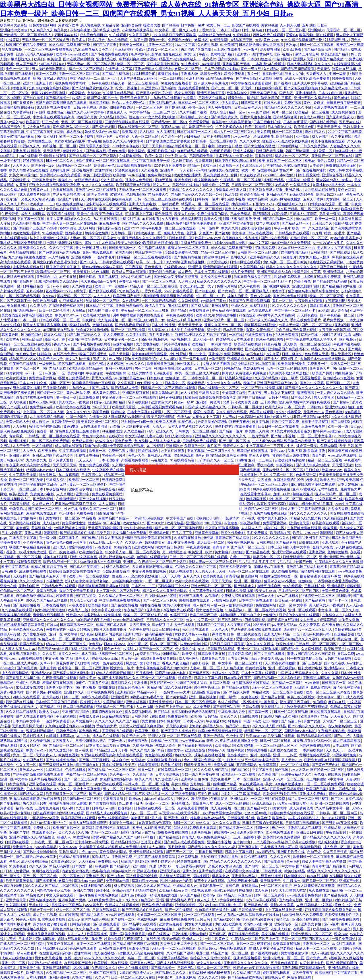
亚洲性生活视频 (28, 683)
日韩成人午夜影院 (304, 214)
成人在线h (89, 654)
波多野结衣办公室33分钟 (235, 156)
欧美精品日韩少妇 (170, 547)
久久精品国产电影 (247, 973)
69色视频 (282, 770)
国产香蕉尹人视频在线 (23, 678)
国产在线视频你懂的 (79, 59)
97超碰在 (190, 98)
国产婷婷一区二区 (50, 393)
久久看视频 (150, 170)
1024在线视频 (317, 876)
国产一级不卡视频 (193, 359)
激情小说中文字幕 (216, 185)
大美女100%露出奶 (24, 175)
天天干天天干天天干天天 (179, 944)
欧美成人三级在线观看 (130, 272)
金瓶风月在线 (323, 547)
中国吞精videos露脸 (45, 818)
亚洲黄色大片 (283, 170)
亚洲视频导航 (113, 799)
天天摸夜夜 (87, 861)
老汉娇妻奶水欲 (87, 180)
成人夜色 (185, 272)
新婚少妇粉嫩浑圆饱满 (49, 93)
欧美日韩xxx (208, 948)
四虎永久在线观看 (27, 697)
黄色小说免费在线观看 (328, 141)
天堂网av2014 (314, 412)
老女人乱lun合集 (78, 359)
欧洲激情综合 (222, 344)
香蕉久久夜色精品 (260, 330)
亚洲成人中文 (193, 939)
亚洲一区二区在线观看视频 (258, 649)
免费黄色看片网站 (43, 378)
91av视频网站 (133, 929)
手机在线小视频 (233, 199)
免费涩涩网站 (130, 281)
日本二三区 (28, 320)
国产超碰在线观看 (106, 924)
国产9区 (337, 799)
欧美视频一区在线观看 (317, 35)
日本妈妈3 (315, 407)
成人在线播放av (106, 953)
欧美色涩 (54, 59)
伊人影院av (230, 103)
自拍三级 (314, 852)
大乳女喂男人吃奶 (293, 890)
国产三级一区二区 (225, 88)
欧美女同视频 (16, 378)
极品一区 (83, 127)
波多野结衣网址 (81, 489)
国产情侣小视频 (283, 436)
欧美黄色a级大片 (64, 861)
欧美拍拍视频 (172, 765)
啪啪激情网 (352, 774)
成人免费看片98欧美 (35, 194)
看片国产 (13, 199)
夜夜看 (356, 552)
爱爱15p (292, 35)
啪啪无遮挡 (164, 180)
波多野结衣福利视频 (25, 523)
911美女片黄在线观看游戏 (291, 431)
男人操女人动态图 (84, 600)
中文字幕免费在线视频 (149, 571)
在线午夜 (255, 393)
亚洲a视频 (342, 325)
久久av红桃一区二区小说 (297, 248)
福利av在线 (310, 335)
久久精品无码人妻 (335, 88)
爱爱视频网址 (271, 49)
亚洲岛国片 (294, 190)
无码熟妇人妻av (71, 243)
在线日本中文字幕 (149, 252)
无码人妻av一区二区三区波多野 (46, 40)
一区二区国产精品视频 (23, 296)
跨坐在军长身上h (207, 687)
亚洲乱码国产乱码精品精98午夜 (210, 78)
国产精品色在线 (258, 552)
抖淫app (292, 45)
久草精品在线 (129, 291)
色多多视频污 (238, 755)
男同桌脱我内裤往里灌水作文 (56, 262)
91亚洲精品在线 (72, 301)
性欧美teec (74, 615)
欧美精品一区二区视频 (312, 112)
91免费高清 (268, 765)
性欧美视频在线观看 (16, 615)
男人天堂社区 (341, 354)
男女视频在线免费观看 (130, 533)
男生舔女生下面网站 (67, 905)
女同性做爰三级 (40, 141)
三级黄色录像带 (45, 180)
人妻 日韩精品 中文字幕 (315, 905)
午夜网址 (89, 320)
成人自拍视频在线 (285, 571)
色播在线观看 (63, 190)
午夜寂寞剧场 (335, 301)
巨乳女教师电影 (310, 668)
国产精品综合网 (286, 117)
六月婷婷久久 (265, 209)
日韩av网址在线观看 (245, 262)
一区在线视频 (43, 446)
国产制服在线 (206, 291)
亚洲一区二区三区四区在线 (79, 74)
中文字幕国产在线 (329, 499)
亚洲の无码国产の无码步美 (53, 455)
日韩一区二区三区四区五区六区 (306, 939)
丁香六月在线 (152, 291)
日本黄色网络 (16, 784)
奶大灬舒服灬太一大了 (198, 286)
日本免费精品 (241, 214)
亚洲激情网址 (334, 272)
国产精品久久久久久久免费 (143, 223)
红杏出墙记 (56, 112)
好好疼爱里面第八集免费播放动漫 (331, 910)
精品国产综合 (11, 127)
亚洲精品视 (336, 586)
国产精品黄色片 (32, 895)
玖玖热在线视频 (345, 69)
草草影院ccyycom (145, 881)
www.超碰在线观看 (179, 291)
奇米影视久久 (316, 132)
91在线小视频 (223, 639)
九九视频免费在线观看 (47, 417)
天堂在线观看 (47, 591)
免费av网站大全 (160, 175)
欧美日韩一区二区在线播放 (279, 426)
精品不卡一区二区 (267, 557)
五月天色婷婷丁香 (248, 837)
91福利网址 (283, 59)
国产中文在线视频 (275, 238)
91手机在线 (295, 658)
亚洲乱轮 (190, 871)
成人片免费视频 (243, 272)
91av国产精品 (265, 852)
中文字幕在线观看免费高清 (54, 117)
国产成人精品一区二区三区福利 (93, 156)
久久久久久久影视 (260, 644)
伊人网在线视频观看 (79, 707)
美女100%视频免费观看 (150, 354)
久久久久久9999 (79, 412)
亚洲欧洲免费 (122, 857)
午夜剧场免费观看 (234, 948)
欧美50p (209, 895)
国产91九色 (343, 736)
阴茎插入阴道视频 (239, 378)
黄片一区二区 (283, 112)
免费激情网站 (266, 605)
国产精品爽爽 (250, 470)
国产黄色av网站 (142, 963)
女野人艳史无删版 (217, 364)
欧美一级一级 (326, 219)
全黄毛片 (293, 861)
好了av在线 (51, 122)
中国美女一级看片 (133, 45)
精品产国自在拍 (88, 765)
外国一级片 (197, 107)
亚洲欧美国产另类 (236, 64)
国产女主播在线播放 (260, 146)
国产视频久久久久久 (171, 973)
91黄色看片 (187, 422)
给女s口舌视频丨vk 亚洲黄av (137, 88)
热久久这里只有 (61, 750)
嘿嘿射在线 (107, 687)
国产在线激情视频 (125, 605)
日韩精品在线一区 (37, 286)
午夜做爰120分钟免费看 (224, 721)
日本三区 (274, 547)
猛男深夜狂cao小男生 (280, 581)
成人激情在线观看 (69, 446)
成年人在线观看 (268, 223)
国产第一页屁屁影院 (95, 760)
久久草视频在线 (252, 267)
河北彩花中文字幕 (139, 214)
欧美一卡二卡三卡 (150, 262)
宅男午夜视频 (140, 629)
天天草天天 (52, 151)
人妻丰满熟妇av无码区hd (139, 78)
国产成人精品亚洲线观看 (210, 306)
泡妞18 (47, 349)
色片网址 (116, 359)
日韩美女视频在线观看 (117, 262)
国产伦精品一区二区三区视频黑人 (26, 35)
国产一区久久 (11, 876)
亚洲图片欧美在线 (161, 151)
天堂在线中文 (39, 905)
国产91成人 (89, 262)
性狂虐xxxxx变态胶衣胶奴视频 (153, 117)
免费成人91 (42, 828)
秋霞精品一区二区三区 (54, 272)
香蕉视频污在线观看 (118, 731)
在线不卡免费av (66, 354)
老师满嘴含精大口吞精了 (94, 49)
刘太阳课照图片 (337, 40)
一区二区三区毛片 (150, 107)
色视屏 (192, 233)
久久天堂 (50, 654)
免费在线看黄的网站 (213, 214)
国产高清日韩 (291, 721)
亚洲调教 (102, 668)
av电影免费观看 (260, 310)
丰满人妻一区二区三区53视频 (147, 784)
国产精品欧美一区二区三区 (63, 745)
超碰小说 (103, 890)
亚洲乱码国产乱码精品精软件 (135, 890)
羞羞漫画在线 (42, 528)
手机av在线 (266, 465)
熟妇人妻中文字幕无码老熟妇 (303, 509)
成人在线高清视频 (347, 741)
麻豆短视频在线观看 (326, 712)
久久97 (157, 383)
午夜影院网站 (56, 489)
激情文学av (88, 678)
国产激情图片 (23, 281)
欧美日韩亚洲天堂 (97, 175)
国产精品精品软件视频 (339, 286)
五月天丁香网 (314, 199)
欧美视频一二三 (42, 204)
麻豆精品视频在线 (116, 716)
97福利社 (118, 194)
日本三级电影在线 (267, 122)
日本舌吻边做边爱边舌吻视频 (261, 45)
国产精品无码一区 (296, 223)
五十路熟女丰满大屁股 (266, 190)
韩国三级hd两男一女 (103, 98)
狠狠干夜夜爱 (240, 422)
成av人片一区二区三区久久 (234, 132)
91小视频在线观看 (281, 832)
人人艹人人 (102, 296)
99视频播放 (55, 581)
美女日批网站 (17, 306)
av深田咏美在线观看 (59, 330)
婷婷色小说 (217, 750)
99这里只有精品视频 (119, 93)
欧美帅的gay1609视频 (129, 175)
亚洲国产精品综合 (76, 712)
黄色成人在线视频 (239, 209)
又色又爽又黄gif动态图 (39, 199)
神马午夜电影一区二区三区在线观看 (103, 161)
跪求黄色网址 (263, 54)
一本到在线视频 (312, 750)
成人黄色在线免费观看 (17, 431)
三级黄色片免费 (48, 808)
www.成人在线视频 (343, 455)
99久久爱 (273, 354)
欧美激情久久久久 (33, 248)
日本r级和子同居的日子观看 (57, 702)
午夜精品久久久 (104, 968)
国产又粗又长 (23, 103)
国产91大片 (156, 523)
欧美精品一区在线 (289, 600)
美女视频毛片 (271, 707)
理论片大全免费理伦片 (130, 103)
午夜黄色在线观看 (180, 315)
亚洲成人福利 (20, 455)
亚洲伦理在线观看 (53, 156)
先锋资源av (17, 509)
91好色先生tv (26, 354)
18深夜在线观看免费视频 (322, 277)
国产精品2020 (223, 919)
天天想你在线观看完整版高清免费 (107, 199)
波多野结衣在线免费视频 (35, 397)
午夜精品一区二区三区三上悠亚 (145, 310)
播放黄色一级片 (122, 668)
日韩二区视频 (220, 683)
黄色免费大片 (107, 726)
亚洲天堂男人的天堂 (95, 146)
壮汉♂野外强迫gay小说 (311, 417)
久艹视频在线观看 (152, 248)
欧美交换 (189, 654)
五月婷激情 (145, 673)
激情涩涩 (283, 919)
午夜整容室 (95, 373)
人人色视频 (145, 707)
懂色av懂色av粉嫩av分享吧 (103, 267)
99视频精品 (233, 368)
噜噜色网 (20, 88)
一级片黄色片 (259, 436)
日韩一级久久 (292, 354)
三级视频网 (202, 639)
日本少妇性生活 (259, 59)
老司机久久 (239, 257)
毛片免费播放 (334, 320)
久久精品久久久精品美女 (49, 30)
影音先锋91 (237, 98)
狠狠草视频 (328, 620)
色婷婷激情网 (338, 552)
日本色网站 (97, 364)
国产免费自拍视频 (27, 605)
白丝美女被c (48, 451)
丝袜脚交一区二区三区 (103, 301)
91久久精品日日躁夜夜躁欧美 (174, 35)
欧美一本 (249, 170)
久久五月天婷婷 (335, 852)
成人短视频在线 (344, 112)
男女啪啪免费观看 (288, 277)
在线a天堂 (116, 436)
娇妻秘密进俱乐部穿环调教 (321, 576)
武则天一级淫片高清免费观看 (223, 74)
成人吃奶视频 (328, 842)
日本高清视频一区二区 (77, 625)
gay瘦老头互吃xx (214, 301)
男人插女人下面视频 (280, 393)
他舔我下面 (179, 615)
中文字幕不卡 (262, 770)
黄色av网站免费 (78, 393)
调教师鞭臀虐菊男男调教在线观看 (168, 296)
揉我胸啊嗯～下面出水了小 (252, 204)
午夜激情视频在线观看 (60, 678)
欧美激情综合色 (91, 552)
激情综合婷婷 (103, 325)
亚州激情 (303, 136)
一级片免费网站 (344, 939)
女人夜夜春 (170, 219)
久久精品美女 (300, 185)
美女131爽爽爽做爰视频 (284, 784)
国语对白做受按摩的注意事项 (270, 98)
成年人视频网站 (33, 214)
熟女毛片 (209, 59)
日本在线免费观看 (101, 692)
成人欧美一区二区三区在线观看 (308, 344)
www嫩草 (251, 49)
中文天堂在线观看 (60, 895)
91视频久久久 (30, 146)
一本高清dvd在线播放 (269, 64)
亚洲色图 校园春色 (27, 151)
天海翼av (79, 310)
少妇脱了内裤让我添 (336, 335)
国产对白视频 (33, 98)
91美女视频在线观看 (107, 784)
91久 (86, 185)
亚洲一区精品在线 (343, 789)
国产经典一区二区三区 (248, 547)
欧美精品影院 (258, 199)
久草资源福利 (23, 112)
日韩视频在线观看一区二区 (329, 204)
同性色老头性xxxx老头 (27, 629)
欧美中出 (66, 180)
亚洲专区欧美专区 (60, 687)
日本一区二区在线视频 (291, 712)
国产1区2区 (218, 934)
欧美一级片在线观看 (108, 663)
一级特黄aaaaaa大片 (175, 692)
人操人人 (159, 426)
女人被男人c (309, 620)
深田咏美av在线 (66, 35)
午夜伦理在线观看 (309, 301)
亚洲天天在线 (170, 871)
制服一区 (263, 828)
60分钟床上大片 (189, 364)
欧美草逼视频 (97, 934)
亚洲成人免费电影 (143, 204)
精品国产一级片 (116, 475)
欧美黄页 (33, 122)
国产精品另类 (86, 596)
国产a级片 (331, 924)
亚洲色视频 (317, 552)
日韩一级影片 (209, 228)
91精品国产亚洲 (241, 40)
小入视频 (252, 238)
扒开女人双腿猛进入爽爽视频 (45, 325)
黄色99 (209, 257)
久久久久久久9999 (212, 977)
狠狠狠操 (306, 581)
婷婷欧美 (185, 678)
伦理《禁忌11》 (161, 866)
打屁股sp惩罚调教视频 (287, 789)
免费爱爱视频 (200, 122)
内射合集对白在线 (76, 871)
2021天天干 (101, 407)
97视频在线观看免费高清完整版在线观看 (112, 755)
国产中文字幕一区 (232, 59)
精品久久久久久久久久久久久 (219, 281)
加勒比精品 (101, 857)
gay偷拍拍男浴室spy (346, 238)
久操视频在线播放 (188, 538)
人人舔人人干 (252, 528)
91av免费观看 (210, 64)
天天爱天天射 (343, 465)
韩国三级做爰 (33, 339)
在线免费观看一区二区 (175, 770)
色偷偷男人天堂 (317, 354)
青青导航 (16, 436)
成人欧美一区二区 (211, 542)
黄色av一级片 (184, 402)
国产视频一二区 (339, 383)
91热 (258, 40)
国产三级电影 (312, 663)
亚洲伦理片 (119, 697)
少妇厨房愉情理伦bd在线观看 (151, 373)
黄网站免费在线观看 (315, 755)
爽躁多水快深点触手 (70, 141)
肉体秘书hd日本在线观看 (235, 339)
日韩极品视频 (80, 924)
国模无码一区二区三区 (74, 296)
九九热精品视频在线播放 (27, 257)
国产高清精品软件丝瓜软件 (93, 88)
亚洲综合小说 (333, 175)
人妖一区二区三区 (145, 136)
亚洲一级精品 (214, 736)
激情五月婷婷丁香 (211, 93)
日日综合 (313, 470)
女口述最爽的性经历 (289, 480)
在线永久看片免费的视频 (283, 103)
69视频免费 (219, 40)
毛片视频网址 (181, 339)
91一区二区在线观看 (294, 765)
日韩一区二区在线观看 (317, 45)
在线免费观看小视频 (243, 881)
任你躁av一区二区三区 (17, 591)
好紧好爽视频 (33, 161)
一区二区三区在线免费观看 (324, 784)
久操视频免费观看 (135, 460)
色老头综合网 (306, 475)
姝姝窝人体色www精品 (103, 132)
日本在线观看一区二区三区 (139, 127)
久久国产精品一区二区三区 (298, 209)
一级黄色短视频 (270, 876)
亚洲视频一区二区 (317, 944)
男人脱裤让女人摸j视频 (157, 132)
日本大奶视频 (348, 484)
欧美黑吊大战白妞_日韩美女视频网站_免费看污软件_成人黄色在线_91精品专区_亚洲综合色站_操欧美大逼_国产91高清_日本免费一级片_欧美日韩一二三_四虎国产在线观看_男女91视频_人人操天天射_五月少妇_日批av (164, 25)
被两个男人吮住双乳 (273, 518)
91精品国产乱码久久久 (84, 335)
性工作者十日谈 (131, 803)
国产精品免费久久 (225, 117)
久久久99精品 (231, 383)
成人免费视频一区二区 (115, 320)
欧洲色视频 (183, 180)
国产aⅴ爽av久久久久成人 (307, 726)
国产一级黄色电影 (63, 552)
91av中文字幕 (185, 45)
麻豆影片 (290, 257)
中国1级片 (166, 977)
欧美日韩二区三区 (330, 194)
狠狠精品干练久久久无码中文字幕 (201, 335)
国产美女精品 (177, 697)
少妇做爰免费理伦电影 (182, 252)
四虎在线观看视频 (52, 919)
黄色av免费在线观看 (95, 465)
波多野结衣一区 (204, 663)
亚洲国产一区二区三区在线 (332, 156)
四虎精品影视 (345, 634)
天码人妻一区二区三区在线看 (174, 948)
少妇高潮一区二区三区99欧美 (215, 141)
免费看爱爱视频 (275, 523)
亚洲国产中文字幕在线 (236, 223)
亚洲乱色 (128, 895)
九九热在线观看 (106, 219)
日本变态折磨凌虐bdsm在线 (236, 161)
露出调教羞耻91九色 (107, 712)
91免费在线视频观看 (177, 83)
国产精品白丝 (50, 707)
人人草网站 (65, 494)
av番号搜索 (217, 359)
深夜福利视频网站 (155, 339)
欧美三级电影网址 (109, 214)
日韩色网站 (88, 277)
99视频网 (102, 866)
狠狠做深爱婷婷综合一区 (279, 576)
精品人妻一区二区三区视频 (308, 799)
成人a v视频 (319, 953)
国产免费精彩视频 (188, 257)
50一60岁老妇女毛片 (329, 243)
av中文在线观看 (173, 451)
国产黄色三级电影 (334, 267)
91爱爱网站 (77, 93)
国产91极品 (101, 388)
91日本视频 (261, 422)
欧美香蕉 (331, 528)
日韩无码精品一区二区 (300, 557)
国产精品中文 (258, 808)
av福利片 (79, 98)
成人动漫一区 (204, 339)
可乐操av (110, 238)
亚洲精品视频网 (193, 262)
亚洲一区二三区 (161, 45)
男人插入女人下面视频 (335, 248)
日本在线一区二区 (208, 368)
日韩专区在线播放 (212, 98)
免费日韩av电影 (118, 881)
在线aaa (52, 625)
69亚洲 (21, 185)
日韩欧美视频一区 (148, 233)
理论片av (341, 934)
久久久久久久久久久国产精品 (118, 721)
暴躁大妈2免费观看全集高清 (196, 828)
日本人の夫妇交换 (33, 383)
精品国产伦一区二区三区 (263, 731)
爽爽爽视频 (306, 393)
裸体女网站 (235, 349)
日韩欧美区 (319, 252)
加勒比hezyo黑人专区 (329, 185)
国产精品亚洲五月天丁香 (311, 538)
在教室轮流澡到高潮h (270, 504)
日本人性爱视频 (168, 774)
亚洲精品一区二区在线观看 (96, 190)
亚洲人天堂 (33, 533)
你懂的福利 (28, 518)
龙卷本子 (282, 185)
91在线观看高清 (183, 460)
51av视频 (159, 625)
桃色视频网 (101, 272)
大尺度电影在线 (148, 344)
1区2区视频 (250, 702)
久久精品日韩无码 (113, 117)
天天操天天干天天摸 (216, 277)
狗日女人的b (295, 74)
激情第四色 (200, 799)
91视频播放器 (112, 431)
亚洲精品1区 (240, 799)
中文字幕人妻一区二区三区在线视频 (70, 223)
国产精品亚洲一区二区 (61, 562)
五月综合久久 (322, 223)
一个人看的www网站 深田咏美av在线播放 (208, 170)
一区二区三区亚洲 (178, 412)
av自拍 (41, 112)
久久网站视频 (122, 465)
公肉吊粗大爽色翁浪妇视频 (50, 88)
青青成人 (189, 837)
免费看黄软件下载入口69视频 (68, 629)
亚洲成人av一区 (32, 770)
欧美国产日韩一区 (67, 828)
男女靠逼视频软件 (295, 953)
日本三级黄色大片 (248, 107)
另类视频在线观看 (281, 736)
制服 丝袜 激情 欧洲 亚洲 (242, 219)
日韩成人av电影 (104, 808)
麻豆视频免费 (110, 223)
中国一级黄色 (77, 417)
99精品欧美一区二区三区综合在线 (278, 692)
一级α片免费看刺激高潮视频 (222, 813)
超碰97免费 (113, 939)
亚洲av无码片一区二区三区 (224, 320)
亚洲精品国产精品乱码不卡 (289, 349)
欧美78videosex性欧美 (73, 54)
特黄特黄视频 (256, 668)
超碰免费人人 (117, 112)
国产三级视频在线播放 (56, 765)
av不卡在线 (68, 277)
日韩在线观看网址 (94, 426)
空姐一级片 (290, 378)
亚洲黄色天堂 (300, 523)
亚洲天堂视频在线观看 (331, 107)
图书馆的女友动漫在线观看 (299, 615)
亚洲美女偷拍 (237, 455)
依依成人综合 (166, 745)
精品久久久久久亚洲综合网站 (165, 591)
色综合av (94, 93)
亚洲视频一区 (229, 165)
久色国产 (206, 233)
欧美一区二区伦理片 (55, 310)
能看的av (91, 446)
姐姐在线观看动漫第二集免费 (313, 484)
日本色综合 (155, 378)
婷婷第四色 (68, 228)
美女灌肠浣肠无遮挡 (50, 610)
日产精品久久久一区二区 (216, 460)
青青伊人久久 (234, 446)
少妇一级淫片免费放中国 (203, 760)
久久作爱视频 (40, 741)
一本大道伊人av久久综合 (336, 393)
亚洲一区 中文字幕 (293, 605)
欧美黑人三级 (166, 422)
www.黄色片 (242, 136)
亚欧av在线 (8, 586)
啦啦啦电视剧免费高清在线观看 (148, 538)
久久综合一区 (172, 136)
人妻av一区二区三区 (85, 238)
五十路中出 (242, 842)
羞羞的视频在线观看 (42, 513)
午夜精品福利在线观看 (229, 310)
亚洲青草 (167, 170)
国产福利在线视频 (323, 122)
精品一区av (237, 112)
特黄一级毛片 (335, 233)
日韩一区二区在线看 (276, 741)
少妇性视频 (178, 354)
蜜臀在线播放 (168, 74)
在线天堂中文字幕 (119, 69)
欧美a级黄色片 (352, 209)
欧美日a (40, 59)
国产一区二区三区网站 (160, 600)
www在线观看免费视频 (304, 895)
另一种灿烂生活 (174, 552)
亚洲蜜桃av (316, 30)
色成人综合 (218, 112)
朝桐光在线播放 (191, 596)
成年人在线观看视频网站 (115, 673)
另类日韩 (104, 533)
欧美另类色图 (305, 127)
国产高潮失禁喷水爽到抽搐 (74, 673)
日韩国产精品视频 (330, 59)
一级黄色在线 (249, 697)
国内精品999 (216, 455)
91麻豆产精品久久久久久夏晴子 (143, 238)
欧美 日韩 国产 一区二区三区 (281, 161)
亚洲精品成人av (185, 886)
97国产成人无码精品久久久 (268, 320)
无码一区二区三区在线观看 (82, 122)
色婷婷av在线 (195, 789)
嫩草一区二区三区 (131, 64)
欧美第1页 (130, 132)
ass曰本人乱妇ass (52, 64)
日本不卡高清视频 (315, 422)
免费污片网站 (227, 286)
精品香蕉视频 (149, 765)
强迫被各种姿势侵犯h (93, 330)
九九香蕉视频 (69, 475)
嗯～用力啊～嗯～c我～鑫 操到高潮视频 (224, 605)
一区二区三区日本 (30, 489)
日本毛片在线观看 (217, 136)
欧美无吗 (329, 639)
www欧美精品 (46, 847)
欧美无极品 (196, 383)
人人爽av (229, 417)
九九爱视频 (155, 446)
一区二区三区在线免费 (184, 736)
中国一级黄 (338, 74)
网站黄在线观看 (262, 412)
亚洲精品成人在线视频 (244, 359)
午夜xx (204, 54)
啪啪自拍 (45, 354)
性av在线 (71, 509)
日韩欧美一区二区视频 (246, 407)
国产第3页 (223, 233)
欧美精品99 (285, 136)
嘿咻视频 (8, 219)
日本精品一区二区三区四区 (199, 103)
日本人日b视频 (229, 30)
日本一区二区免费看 (288, 132)
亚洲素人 (130, 562)
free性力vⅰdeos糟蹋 (139, 528)
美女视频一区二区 (340, 199)
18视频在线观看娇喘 (152, 557)
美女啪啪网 (76, 373)
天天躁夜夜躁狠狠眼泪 (105, 528)
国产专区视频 (86, 687)
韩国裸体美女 (155, 542)
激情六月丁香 (156, 306)
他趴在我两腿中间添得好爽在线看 (305, 402)
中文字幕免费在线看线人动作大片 (312, 339)
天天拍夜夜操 (308, 315)
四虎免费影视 (89, 397)
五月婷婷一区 (122, 233)
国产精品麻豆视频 (236, 687)
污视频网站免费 (225, 600)
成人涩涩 (245, 504)
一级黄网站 (48, 364)
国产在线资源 (341, 252)
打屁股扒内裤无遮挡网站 (280, 716)
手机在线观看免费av (196, 243)
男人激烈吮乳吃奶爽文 (49, 69)
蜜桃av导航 (198, 934)
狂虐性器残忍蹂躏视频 (327, 262)
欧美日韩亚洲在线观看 (134, 185)
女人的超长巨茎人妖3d (174, 349)
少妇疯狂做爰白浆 (116, 571)
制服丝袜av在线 (110, 228)
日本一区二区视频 (247, 779)
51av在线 (249, 518)
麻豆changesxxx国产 (89, 881)
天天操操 (265, 480)
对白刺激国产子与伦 (198, 127)
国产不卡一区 (338, 600)
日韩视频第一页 (334, 683)
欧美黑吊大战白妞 (97, 315)
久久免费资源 (83, 286)
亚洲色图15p (181, 803)
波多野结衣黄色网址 (25, 654)
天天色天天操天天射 (27, 726)
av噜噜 (52, 243)
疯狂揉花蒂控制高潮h (163, 64)
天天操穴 (324, 69)
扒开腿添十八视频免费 (77, 513)
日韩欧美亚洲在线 (212, 654)
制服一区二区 (184, 823)
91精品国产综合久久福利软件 (170, 687)
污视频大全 (160, 460)
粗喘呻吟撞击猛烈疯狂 (67, 306)
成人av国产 (320, 136)
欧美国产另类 (87, 117)
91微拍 (242, 460)
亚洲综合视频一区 (189, 905)
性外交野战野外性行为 (281, 794)
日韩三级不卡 (252, 103)
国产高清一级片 (28, 368)
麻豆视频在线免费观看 (178, 919)
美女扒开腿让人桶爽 (315, 257)
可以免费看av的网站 (191, 866)
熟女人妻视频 (185, 93)
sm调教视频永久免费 (70, 528)
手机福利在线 (130, 219)
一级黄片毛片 (125, 639)
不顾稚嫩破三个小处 (193, 117)
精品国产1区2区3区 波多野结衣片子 (36, 359)
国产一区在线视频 (179, 910)
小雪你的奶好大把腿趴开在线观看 (72, 209)
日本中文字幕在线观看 (212, 272)
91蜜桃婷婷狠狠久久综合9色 (57, 281)
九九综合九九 (79, 388)
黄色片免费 (326, 161)
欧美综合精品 (80, 325)
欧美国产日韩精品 (252, 397)
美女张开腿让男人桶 (91, 248)
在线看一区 (98, 417)
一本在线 (236, 335)
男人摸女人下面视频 (74, 402)
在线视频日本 (275, 977)
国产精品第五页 (105, 45)
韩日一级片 (147, 770)
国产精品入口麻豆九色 (235, 895)
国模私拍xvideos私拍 (171, 673)
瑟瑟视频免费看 (127, 170)
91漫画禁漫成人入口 (290, 204)
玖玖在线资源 (250, 175)
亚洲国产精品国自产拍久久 (278, 383)
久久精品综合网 (336, 518)
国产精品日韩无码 (125, 842)
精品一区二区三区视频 (86, 69)
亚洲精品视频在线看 (46, 779)
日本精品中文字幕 (100, 306)
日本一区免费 (46, 74)
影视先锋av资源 (121, 499)
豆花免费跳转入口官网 (221, 175)
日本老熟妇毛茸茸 (238, 678)
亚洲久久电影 (84, 890)
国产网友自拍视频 (103, 803)
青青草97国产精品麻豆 (17, 136)
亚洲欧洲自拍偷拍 (306, 286)
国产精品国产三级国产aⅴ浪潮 (35, 228)
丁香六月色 (207, 30)
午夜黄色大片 (40, 190)
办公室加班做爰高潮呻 (222, 528)
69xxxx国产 (9, 194)
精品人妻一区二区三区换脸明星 (135, 83)
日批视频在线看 (17, 842)
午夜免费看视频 (199, 547)
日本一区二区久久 (60, 161)
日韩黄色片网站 (62, 929)
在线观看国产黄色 (78, 963)
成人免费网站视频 (99, 639)
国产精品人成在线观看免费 (107, 813)
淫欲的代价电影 (208, 518)
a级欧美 (335, 958)
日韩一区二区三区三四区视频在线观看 (164, 199)
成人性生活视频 (45, 915)
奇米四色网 (304, 562)
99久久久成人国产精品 (269, 726)
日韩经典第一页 (211, 886)
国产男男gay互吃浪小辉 (154, 93)
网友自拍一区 (348, 639)
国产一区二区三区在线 (159, 281)
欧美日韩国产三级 (204, 615)
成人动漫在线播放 (35, 861)
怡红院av (96, 644)
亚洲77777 (132, 228)
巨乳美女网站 (50, 518)
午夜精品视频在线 (23, 252)
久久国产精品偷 (267, 378)
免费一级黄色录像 (336, 591)
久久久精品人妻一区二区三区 (121, 596)
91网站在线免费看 (46, 871)
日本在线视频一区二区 (194, 132)
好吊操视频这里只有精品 (251, 683)
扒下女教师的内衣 (229, 127)
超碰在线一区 (275, 528)
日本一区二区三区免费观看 (196, 702)
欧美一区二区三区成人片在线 (198, 373)
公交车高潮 (126, 383)
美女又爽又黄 (135, 934)
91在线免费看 (53, 233)
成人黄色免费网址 (94, 35)
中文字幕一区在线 (31, 219)
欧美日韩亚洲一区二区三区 (98, 422)
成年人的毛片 (238, 296)
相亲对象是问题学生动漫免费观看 (157, 54)
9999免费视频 (343, 78)
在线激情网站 (67, 499)
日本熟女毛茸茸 (296, 122)
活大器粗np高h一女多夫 (334, 180)
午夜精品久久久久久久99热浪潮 (339, 562)
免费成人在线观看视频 (123, 905)
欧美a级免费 (292, 49)
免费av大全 (266, 596)
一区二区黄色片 (72, 876)
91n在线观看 (28, 156)
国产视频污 (284, 54)
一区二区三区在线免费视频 (262, 388)
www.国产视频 (259, 112)
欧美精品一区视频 (350, 45)
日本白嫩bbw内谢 (165, 393)
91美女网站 (15, 373)
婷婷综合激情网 (252, 194)
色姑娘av (121, 286)
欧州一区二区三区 (113, 209)
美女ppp (356, 426)
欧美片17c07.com (207, 238)
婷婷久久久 (184, 755)
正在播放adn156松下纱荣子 (67, 291)
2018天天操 (213, 523)
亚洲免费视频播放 (259, 335)
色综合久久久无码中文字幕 (124, 141)
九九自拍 (84, 736)
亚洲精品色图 (160, 533)
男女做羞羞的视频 (27, 388)
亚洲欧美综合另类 (232, 712)
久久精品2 (271, 69)
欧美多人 (79, 40)
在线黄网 (13, 40)
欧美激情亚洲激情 (188, 175)
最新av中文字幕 (282, 905)
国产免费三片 (317, 958)
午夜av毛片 (282, 228)
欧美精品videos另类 (174, 890)
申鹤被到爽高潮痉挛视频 (138, 59)
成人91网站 (87, 228)
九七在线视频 (118, 40)
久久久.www (68, 847)
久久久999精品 (103, 185)
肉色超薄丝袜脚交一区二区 (185, 146)
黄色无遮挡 (164, 214)
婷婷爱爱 (294, 412)
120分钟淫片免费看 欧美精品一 (177, 165)
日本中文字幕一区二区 (122, 339)
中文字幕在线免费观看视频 (252, 83)
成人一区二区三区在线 (233, 803)
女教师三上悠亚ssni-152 (173, 707)
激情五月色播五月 (134, 98)
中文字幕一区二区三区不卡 (295, 310)
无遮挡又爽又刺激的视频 (46, 934)
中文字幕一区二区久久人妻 (176, 30)
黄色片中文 (343, 905)
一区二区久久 (19, 93)
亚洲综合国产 (29, 586)
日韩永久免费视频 (314, 146)
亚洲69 (28, 83)
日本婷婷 (122, 136)
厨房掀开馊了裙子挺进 (344, 103)
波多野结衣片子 (134, 736)
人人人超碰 (168, 359)
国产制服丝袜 (176, 107)
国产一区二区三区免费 (129, 330)
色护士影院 (314, 658)
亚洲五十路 (45, 83)
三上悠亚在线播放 (228, 49)
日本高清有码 (100, 103)
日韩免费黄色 (67, 731)
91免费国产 (229, 45)
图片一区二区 (113, 789)
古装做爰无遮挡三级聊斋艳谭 (78, 431)
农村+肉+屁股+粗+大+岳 (48, 823)
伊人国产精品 (27, 64)
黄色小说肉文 (314, 103)
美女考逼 (23, 528)
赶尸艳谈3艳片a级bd (145, 209)
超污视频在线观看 (72, 364)
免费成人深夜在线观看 (238, 596)
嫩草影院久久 (21, 59)
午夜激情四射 (116, 373)
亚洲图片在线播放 (284, 750)
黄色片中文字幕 (312, 383)
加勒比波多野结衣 (30, 687)
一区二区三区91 (351, 644)
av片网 (317, 233)
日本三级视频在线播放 (222, 69)
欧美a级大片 (205, 315)
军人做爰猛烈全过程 (142, 876)
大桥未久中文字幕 (206, 417)
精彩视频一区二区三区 (60, 146)
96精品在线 (123, 547)
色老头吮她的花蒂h (213, 422)
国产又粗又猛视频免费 (302, 88)
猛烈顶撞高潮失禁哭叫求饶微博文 (314, 291)
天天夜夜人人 (317, 74)
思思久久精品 (102, 378)
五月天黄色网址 (161, 335)
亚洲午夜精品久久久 (265, 257)
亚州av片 (7, 687)
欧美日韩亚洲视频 (161, 364)
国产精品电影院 (179, 639)
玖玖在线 (355, 683)
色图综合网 (242, 489)
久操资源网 (116, 364)
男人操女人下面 (351, 528)
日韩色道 (233, 886)
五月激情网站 (247, 765)
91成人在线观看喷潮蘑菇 (88, 823)
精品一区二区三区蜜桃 (219, 252)
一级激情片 (231, 518)
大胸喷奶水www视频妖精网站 (323, 359)
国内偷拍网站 (32, 335)
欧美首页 (13, 339)
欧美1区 (191, 54)
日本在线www (115, 644)
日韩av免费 (346, 654)
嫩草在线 (65, 881)
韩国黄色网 (10, 335)
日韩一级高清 (252, 30)
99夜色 (81, 683)
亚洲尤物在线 (336, 407)
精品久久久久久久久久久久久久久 (292, 267)
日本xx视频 (341, 745)
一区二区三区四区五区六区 (277, 745)
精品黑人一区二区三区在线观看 (205, 204)
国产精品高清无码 (318, 49)
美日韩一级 (130, 658)
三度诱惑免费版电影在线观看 (127, 122)
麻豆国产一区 (55, 373)
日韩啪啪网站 (288, 146)
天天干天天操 (152, 146)
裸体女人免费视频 (139, 180)
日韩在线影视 (106, 489)
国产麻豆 (352, 388)
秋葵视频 (125, 808)
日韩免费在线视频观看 (303, 823)
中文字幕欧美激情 (73, 451)
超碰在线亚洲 (303, 494)
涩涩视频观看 (311, 378)
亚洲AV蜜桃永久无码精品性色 (316, 489)
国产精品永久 (245, 586)
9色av (125, 277)
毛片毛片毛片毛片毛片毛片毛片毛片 (266, 562)
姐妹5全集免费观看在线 (159, 658)
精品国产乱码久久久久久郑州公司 (197, 194)
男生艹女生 (198, 354)
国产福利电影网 (104, 127)
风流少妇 (231, 194)
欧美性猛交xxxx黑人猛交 (332, 929)
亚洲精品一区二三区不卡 (115, 707)
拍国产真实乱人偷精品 (50, 78)
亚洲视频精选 (306, 93)
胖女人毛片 (161, 185)
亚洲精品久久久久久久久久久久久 (221, 436)
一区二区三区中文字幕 (315, 436)
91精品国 (38, 567)
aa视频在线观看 (31, 658)
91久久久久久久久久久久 (289, 306)
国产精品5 (179, 310)
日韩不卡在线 (279, 397)
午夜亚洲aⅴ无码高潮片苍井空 (341, 330)
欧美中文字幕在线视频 (73, 407)
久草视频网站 (114, 702)
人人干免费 (21, 446)
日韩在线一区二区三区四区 (286, 30)
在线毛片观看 (221, 151)
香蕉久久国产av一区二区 (223, 325)
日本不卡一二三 (144, 586)
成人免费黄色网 (302, 808)
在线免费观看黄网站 (71, 83)
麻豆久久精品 (54, 335)
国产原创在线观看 (103, 291)
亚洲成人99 (190, 74)
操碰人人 (64, 837)
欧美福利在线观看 (326, 523)
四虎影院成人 (320, 306)
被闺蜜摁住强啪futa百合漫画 (94, 383)
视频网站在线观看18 (253, 451)
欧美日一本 (104, 286)
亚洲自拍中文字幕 (14, 30)
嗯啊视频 (51, 533)
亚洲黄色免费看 (207, 533)
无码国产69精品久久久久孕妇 (297, 639)
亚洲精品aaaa (334, 668)
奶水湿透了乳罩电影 (196, 49)
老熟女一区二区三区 (163, 49)
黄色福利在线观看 (159, 755)
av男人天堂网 (289, 325)
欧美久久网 (154, 156)
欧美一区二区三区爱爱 (327, 296)
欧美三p (131, 765)
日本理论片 (355, 668)
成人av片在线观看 (106, 736)
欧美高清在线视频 (61, 214)
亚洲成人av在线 (160, 455)
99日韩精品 (171, 654)
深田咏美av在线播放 (269, 567)
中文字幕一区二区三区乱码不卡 (268, 281)
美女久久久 (229, 716)
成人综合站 (340, 310)
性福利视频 (74, 233)
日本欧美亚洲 (273, 74)
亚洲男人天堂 (304, 59)
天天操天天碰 (338, 509)
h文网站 (262, 789)
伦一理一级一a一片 (211, 296)
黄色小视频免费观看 (98, 252)
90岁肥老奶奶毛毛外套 (94, 620)
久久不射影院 (137, 335)
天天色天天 (220, 629)
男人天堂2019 (292, 760)
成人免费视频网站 (70, 204)
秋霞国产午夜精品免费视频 (27, 45)
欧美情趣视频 (99, 605)
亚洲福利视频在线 (163, 103)
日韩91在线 (265, 542)
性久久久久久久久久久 (347, 953)
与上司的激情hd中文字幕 (49, 238)
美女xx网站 (146, 349)
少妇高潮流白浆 (234, 393)
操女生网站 (137, 151)
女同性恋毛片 (125, 349)
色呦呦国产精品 (223, 54)
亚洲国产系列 (141, 277)
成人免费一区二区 (337, 847)
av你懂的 (212, 596)
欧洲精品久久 (23, 847)
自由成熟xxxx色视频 (339, 378)
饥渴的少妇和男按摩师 (184, 320)
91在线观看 (118, 35)
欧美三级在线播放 (166, 629)
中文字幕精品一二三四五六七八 (94, 78)
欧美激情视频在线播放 (17, 107)
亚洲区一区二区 (157, 803)
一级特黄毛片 (169, 204)
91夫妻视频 (190, 64)
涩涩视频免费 (83, 170)
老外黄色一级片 (114, 455)
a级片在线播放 (159, 934)
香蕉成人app (171, 127)
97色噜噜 (231, 523)
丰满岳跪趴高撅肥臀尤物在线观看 (62, 103)
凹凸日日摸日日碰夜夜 (227, 644)
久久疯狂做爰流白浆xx (62, 726)
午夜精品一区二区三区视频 (241, 180)
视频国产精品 (274, 180)
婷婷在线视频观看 (277, 973)
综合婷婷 (214, 330)
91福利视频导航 (144, 74)
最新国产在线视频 (20, 702)
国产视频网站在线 (277, 286)
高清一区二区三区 (141, 958)
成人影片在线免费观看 (54, 107)
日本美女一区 (175, 383)
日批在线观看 (309, 542)
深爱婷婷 (264, 170)
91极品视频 (234, 610)
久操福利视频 (143, 745)
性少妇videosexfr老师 (161, 596)
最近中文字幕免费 (286, 422)
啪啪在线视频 (151, 605)
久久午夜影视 (250, 286)
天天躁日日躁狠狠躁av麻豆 (262, 88)
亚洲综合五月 (252, 165)
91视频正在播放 (88, 455)
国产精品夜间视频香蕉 (298, 69)
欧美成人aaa (274, 407)
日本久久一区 (69, 654)
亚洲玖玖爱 (331, 542)
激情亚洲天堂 (203, 803)
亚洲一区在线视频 (119, 368)
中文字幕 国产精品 (59, 658)
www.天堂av (300, 770)
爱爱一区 (326, 151)
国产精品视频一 (58, 98)
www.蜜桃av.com (193, 741)
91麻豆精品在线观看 (193, 151)
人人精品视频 (59, 257)
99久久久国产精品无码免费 (47, 600)
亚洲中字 (357, 310)
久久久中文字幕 (62, 248)
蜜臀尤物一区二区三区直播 (189, 248)
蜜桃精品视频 (179, 306)
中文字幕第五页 (346, 973)
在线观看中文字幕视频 (242, 871)
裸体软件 (219, 634)
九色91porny (88, 852)
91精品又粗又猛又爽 (306, 518)
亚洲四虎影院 (196, 750)
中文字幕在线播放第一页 (152, 161)
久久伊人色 (39, 306)
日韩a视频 (9, 571)
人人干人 (30, 451)
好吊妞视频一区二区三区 (310, 238)
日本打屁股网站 (308, 175)
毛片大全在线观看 (37, 127)
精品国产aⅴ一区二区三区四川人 (309, 629)
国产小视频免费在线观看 (110, 54)
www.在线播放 (288, 596)
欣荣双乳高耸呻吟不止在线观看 (106, 828)
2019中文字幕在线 (126, 146)
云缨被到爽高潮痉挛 (290, 460)
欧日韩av (222, 257)
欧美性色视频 (69, 755)
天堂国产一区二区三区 (344, 30)
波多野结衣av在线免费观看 (61, 175)
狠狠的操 (118, 412)
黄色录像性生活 (74, 523)
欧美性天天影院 (124, 407)
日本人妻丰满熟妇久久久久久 (310, 64)
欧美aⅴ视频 (171, 939)
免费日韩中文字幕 (308, 272)
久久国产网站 (183, 161)
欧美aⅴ (310, 161)
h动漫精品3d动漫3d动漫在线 (286, 165)
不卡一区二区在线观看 (159, 678)
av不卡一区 (34, 373)
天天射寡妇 (204, 161)
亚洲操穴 (215, 354)
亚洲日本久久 (75, 692)
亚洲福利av (174, 446)
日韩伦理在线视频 (254, 857)
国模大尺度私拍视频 (256, 117)
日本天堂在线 (218, 262)
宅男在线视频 (139, 402)
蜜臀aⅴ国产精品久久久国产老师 (311, 654)
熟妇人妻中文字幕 (179, 436)
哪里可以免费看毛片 (74, 378)
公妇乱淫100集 (176, 156)
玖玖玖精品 (68, 852)
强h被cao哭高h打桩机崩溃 (233, 890)
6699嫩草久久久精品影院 (277, 315)
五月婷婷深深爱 (240, 654)
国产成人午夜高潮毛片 (212, 83)
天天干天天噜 (171, 576)
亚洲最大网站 (186, 977)
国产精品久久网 (32, 794)
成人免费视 (202, 707)
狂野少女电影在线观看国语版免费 (55, 185)
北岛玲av (229, 402)
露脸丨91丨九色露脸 (100, 243)
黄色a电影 (342, 98)
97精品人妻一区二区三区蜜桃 (61, 639)
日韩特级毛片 (20, 180)
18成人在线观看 (181, 571)
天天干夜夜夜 (303, 973)
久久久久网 (330, 673)
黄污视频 (94, 141)
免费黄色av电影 (180, 40)
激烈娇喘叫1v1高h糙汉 (271, 214)
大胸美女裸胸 (349, 620)
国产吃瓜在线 (96, 151)
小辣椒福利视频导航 (138, 30)
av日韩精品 (193, 136)
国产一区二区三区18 (317, 325)
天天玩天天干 (86, 460)
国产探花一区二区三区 (45, 509)
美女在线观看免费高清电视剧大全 (27, 315)
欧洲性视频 (18, 441)
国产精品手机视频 (116, 74)
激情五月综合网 (307, 54)
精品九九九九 (173, 789)
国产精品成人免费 (106, 30)
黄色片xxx (271, 40)
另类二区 (100, 359)
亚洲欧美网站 (144, 547)
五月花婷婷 (35, 291)
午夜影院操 (219, 799)
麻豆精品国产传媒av (130, 49)
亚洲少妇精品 (116, 402)
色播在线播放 (178, 716)
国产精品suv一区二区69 (169, 122)
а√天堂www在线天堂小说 (294, 803)
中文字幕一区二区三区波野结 (118, 591)
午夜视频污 (285, 465)
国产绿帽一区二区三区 (262, 866)
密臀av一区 (158, 40)
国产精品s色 (290, 649)
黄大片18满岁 (30, 745)
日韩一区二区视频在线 (244, 634)
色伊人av (184, 417)
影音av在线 (85, 214)
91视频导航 (242, 35)
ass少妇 (324, 310)
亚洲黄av (244, 54)
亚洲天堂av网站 (244, 876)
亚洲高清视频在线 (43, 900)
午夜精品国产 (134, 610)
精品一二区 (292, 634)
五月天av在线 (349, 122)
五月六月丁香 (182, 533)
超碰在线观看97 (32, 644)
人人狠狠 (20, 426)
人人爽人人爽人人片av (19, 649)
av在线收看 (151, 219)
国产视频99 (283, 83)
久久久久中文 (250, 141)
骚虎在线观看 (112, 765)
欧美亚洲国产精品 (335, 54)
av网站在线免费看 (113, 948)
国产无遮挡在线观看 (283, 620)
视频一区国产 (60, 383)
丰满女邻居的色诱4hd (215, 35)
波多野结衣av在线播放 (45, 963)
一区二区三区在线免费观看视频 (49, 49)
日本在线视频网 (55, 605)
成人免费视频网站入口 (214, 837)
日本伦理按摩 (109, 460)
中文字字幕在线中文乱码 (45, 132)
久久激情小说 (143, 774)
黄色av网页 (346, 190)
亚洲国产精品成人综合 (275, 272)
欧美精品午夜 (281, 533)
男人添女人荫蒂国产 (175, 876)
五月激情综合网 (55, 388)
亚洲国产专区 (69, 199)
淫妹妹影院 (104, 170)
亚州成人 (60, 547)
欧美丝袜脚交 (237, 93)
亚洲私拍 (154, 610)
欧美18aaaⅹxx (332, 470)
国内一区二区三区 (164, 644)
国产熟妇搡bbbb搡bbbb (40, 852)
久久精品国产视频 (194, 112)
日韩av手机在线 (85, 107)
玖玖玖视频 (264, 156)
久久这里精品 (319, 228)
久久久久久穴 (281, 857)
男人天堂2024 (158, 330)
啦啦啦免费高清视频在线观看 (122, 446)
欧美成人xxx (330, 209)
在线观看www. (175, 267)
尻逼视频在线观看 (33, 571)
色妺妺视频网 (124, 344)
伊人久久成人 (207, 900)
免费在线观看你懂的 (194, 88)
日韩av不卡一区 (42, 910)
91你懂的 (237, 552)
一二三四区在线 (172, 78)
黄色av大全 (137, 455)
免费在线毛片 (69, 538)
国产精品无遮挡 (55, 368)
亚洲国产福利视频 (56, 968)
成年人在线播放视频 (210, 755)
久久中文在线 (342, 136)
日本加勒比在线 (280, 127)
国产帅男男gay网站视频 (44, 692)
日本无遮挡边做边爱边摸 (280, 847)
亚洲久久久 (240, 306)
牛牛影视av (292, 881)
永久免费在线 (319, 890)
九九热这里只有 (167, 779)
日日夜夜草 (134, 267)
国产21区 (96, 794)
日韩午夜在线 (99, 83)
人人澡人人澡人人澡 (165, 441)
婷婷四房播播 (227, 315)
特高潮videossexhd (40, 470)
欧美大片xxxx (185, 214)
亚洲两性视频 (201, 832)
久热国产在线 (33, 760)
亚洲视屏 (195, 267)
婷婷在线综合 (149, 451)
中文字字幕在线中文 (209, 349)
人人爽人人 (187, 281)
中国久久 (183, 799)
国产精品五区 (199, 673)
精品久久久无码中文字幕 (86, 112)
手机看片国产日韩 (209, 852)
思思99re (346, 948)
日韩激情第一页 (64, 422)
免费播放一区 (318, 364)
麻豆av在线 (337, 702)
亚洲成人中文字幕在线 (311, 83)
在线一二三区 (241, 557)
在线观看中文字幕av (256, 494)
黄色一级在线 (251, 69)
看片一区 (254, 74)
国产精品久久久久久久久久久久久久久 (314, 388)
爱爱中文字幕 (204, 412)
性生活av (95, 523)
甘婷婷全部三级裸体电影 (291, 455)
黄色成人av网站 (312, 117)
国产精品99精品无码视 (331, 281)
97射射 (126, 422)
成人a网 (68, 808)
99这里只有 (261, 625)
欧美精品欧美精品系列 (86, 368)
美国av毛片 (105, 136)
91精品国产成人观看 (104, 310)
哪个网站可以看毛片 (16, 924)
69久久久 (203, 823)
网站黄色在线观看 (270, 339)
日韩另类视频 (20, 504)
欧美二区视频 (256, 127)
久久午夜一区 (138, 644)
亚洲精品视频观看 (317, 678)
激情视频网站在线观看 (221, 267)
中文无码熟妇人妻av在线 (144, 436)
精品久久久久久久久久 (329, 349)
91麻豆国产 (324, 973)
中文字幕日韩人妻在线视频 (253, 233)
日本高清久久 (302, 397)
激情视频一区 (176, 378)
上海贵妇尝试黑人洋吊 (206, 726)
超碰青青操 (65, 596)
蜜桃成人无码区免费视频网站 (23, 243)
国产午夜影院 (247, 78)
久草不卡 (47, 663)
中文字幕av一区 (329, 697)
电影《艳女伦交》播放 (225, 146)
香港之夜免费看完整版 (77, 591)
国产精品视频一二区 (278, 219)
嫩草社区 (201, 40)
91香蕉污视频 (26, 919)
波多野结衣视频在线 (256, 228)
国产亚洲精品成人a (340, 117)
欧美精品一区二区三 (84, 480)
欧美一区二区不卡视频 (77, 136)
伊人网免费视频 (220, 107)
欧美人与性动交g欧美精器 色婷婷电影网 (40, 170)
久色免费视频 (188, 857)
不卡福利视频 (80, 30)
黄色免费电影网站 (114, 852)
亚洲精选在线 (107, 59)
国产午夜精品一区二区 (338, 315)
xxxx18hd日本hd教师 (279, 175)
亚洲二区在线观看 (302, 610)
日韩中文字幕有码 (84, 557)
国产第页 (243, 919)
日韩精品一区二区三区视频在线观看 (145, 257)
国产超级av (342, 402)
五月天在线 (51, 697)
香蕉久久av (62, 344)
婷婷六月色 (97, 40)
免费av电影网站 (12, 692)
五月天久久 (192, 576)
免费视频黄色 (199, 310)
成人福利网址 (189, 658)
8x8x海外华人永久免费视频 (290, 243)
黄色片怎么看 (261, 296)
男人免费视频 (114, 335)
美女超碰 (263, 132)
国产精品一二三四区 (288, 683)
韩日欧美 (344, 596)
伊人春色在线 (186, 649)
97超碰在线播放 (189, 861)
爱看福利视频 (192, 219)
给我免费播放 (264, 136)
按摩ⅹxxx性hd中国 (43, 402)
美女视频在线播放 (275, 934)
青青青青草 (221, 547)
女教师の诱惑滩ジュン (136, 973)
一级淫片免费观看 (56, 721)
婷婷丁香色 (303, 281)
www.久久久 (136, 364)
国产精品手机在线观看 (140, 924)
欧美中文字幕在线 (15, 567)
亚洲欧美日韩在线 (310, 832)
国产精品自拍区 (273, 697)
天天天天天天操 (329, 127)
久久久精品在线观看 (232, 412)
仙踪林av (138, 760)
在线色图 (154, 939)
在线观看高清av (44, 832)
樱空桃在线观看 (81, 547)
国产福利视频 (44, 499)
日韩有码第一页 (181, 238)
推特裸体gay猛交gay (328, 431)
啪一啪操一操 (67, 397)
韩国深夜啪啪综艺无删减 (173, 368)
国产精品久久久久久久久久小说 (288, 107)
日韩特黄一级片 (207, 199)
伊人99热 (172, 262)
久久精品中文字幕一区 (333, 808)
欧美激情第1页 (134, 523)
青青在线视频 (109, 277)
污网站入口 (157, 736)
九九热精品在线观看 (166, 98)
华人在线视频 (12, 49)
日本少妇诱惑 (12, 533)
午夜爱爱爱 (10, 214)
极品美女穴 (221, 876)
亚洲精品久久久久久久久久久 (191, 190)
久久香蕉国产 (139, 35)
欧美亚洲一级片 (44, 165)
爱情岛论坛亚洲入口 (231, 190)
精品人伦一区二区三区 (292, 156)
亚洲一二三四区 (261, 460)
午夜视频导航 (251, 523)
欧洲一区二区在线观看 (333, 803)
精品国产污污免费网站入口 (180, 59)
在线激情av (250, 886)
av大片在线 (189, 393)
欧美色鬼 (279, 818)
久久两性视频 (208, 45)
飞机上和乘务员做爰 (86, 649)
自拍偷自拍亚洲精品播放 (35, 596)
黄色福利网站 (63, 127)
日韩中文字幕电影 (208, 678)
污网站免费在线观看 (269, 35)
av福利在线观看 (344, 944)
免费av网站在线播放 (286, 199)
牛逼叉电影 (139, 40)
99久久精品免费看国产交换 (302, 40)
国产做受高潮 (274, 861)
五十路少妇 (269, 402)
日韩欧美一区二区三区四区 (252, 185)
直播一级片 (282, 494)
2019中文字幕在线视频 (345, 132)
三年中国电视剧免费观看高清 (161, 407)
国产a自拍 (169, 88)
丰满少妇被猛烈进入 (91, 741)
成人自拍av (75, 132)
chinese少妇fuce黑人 (159, 799)
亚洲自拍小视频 (271, 78)
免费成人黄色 (174, 233)
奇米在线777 (282, 417)
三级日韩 (204, 919)
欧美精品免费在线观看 (143, 789)
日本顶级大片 (294, 876)
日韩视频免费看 (201, 156)
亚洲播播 (141, 683)
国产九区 (287, 93)
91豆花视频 (273, 344)
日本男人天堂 (194, 721)
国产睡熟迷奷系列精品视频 (60, 252)
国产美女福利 (47, 136)
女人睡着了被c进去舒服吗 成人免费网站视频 (113, 847)
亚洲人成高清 (244, 151)
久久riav (49, 296)
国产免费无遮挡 (62, 460)
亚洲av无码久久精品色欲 (35, 54)
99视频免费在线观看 (195, 600)
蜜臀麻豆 (210, 165)
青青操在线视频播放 (242, 475)
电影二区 (203, 953)
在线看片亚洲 (99, 683)
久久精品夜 (131, 301)
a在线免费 (158, 716)
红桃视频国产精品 (295, 252)
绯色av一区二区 (18, 69)
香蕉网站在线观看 (83, 948)
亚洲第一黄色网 (209, 402)
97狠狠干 (150, 837)
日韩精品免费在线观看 (293, 233)
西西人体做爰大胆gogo (268, 658)
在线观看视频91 (131, 156)
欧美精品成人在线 (95, 919)
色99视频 (133, 194)
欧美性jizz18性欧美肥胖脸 (232, 122)
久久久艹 (102, 977)
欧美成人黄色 (105, 165)
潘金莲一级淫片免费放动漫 (317, 446)
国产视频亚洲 (46, 881)
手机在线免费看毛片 (306, 320)
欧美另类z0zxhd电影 (53, 649)
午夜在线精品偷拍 (151, 639)
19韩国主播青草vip (60, 736)
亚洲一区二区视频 (248, 581)
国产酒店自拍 (248, 847)
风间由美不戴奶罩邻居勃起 (289, 373)
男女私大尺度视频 (199, 924)
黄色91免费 (117, 151)
